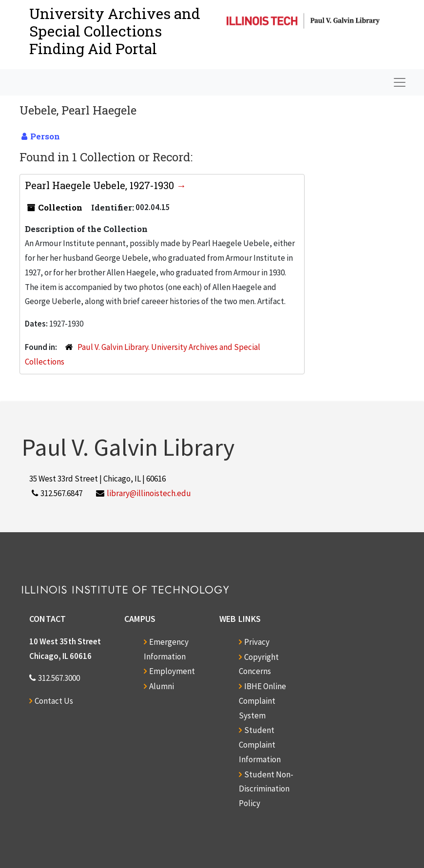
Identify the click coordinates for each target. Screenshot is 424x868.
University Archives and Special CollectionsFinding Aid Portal (115, 31)
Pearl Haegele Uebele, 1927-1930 (101, 185)
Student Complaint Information (260, 745)
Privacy (257, 642)
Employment (172, 671)
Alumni (162, 686)
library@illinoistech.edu (149, 493)
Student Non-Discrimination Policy (266, 789)
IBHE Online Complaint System (262, 701)
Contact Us (54, 701)
